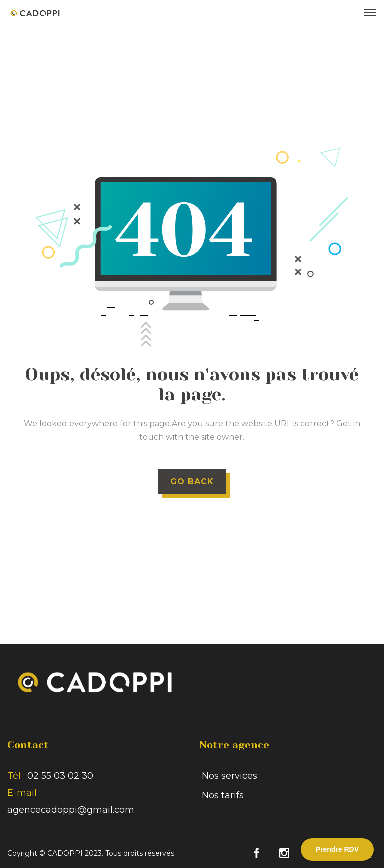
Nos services (230, 776)
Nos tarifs (223, 795)
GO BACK (192, 482)
